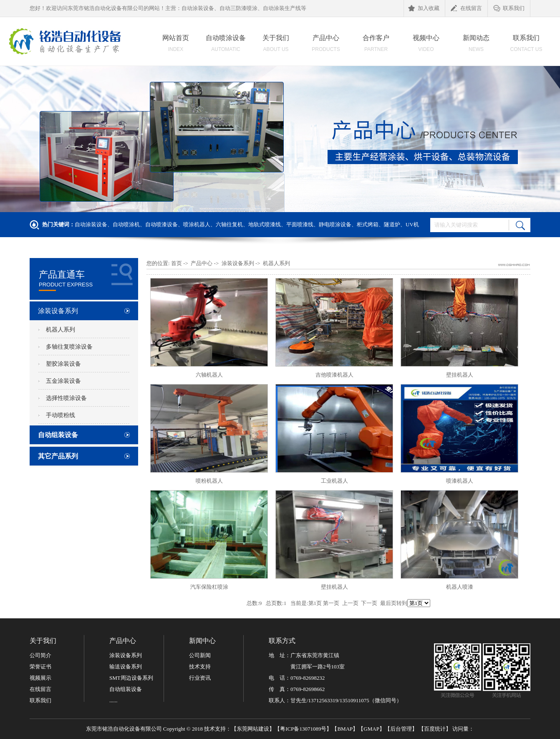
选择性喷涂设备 (66, 398)
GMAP (371, 729)
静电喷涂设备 (335, 224)
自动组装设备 (58, 435)
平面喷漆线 (300, 224)
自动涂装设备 (91, 224)
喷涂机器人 (197, 224)
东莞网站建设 (253, 729)
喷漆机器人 (460, 481)
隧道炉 (392, 224)
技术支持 (200, 667)
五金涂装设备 (63, 381)
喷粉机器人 (209, 481)
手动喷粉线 (61, 415)
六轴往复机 (229, 224)
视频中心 (426, 46)
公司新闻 (200, 655)
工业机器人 (334, 481)
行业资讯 (200, 678)
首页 (177, 263)
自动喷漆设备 (161, 224)
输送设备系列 (126, 667)
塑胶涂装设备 (63, 364)
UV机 (412, 224)
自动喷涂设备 (226, 46)
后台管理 (401, 729)
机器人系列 (61, 330)
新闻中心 (202, 641)
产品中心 (326, 46)
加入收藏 (424, 9)
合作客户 (376, 46)
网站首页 (176, 46)
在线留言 (466, 9)
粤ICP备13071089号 (303, 729)
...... (114, 700)
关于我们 (276, 46)
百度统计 (435, 729)
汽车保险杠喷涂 (209, 587)
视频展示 (40, 678)
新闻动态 (476, 46)
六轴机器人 (209, 375)
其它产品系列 (58, 456)
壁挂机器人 (460, 375)
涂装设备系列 (58, 311)
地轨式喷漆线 (265, 224)
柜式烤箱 (368, 224)
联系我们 (509, 9)
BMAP (345, 729)
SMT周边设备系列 (131, 678)
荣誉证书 (40, 667)
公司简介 (40, 655)
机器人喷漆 (460, 587)
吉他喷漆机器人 (334, 375)
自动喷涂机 (126, 224)
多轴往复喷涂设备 (69, 347)
